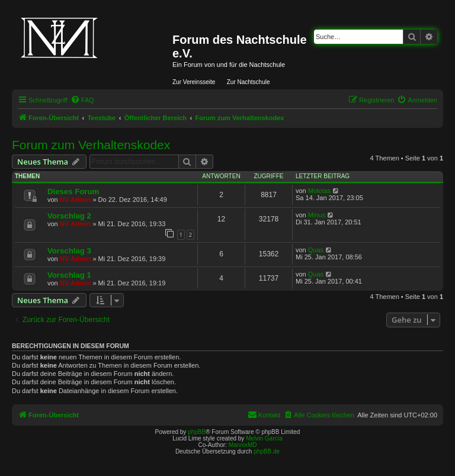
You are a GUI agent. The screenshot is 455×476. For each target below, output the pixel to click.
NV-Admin (76, 200)
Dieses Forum (73, 192)
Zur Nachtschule (249, 82)
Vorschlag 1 (69, 275)
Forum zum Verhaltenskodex (91, 145)
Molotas (320, 191)
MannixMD (243, 445)
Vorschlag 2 (69, 216)
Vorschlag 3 (69, 251)
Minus (317, 215)
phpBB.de (267, 451)
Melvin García (264, 438)
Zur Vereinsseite (194, 82)
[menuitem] (82, 100)
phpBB (197, 432)
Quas (316, 250)
